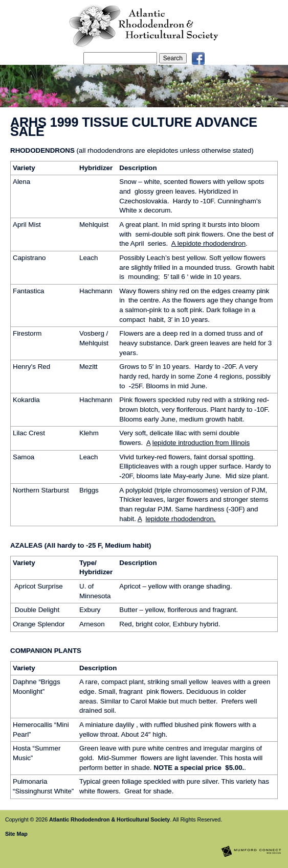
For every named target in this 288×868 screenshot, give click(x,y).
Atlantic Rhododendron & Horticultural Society (109, 819)
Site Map (16, 834)
